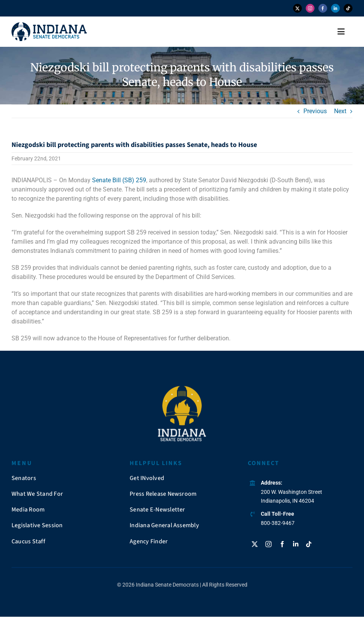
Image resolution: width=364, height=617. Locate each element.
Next (340, 111)
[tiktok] (348, 8)
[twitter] (297, 8)
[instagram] (310, 8)
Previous (315, 111)
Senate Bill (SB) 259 (119, 180)
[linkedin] (335, 8)
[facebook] (323, 8)
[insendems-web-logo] (49, 25)
